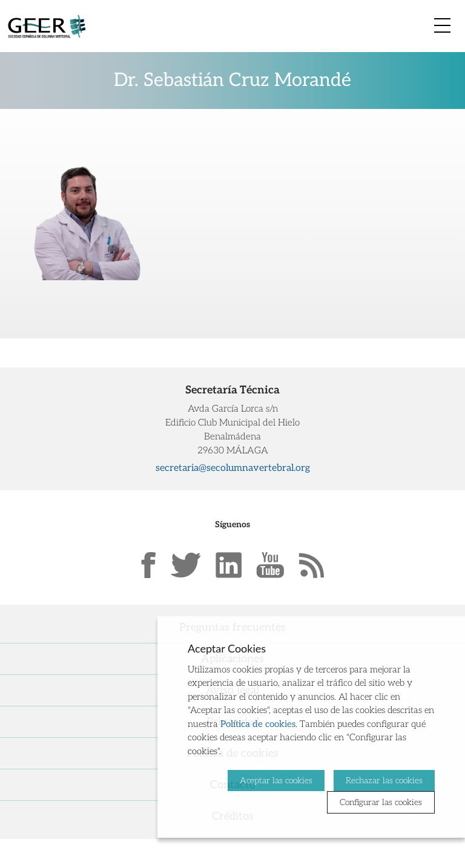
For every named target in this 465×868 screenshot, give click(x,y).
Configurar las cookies (381, 802)
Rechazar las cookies (384, 781)
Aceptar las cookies (276, 781)
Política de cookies (258, 724)
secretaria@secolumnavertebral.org (233, 468)
